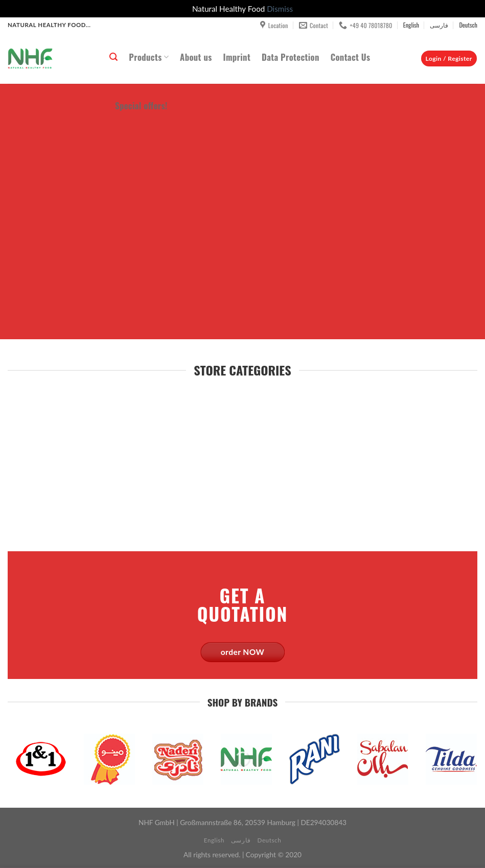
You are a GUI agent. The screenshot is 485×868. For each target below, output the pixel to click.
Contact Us (351, 57)
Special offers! (141, 105)
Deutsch (468, 25)
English (411, 25)
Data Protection (291, 57)
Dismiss (280, 9)
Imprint (237, 57)
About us (196, 57)
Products (149, 57)
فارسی (439, 25)
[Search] (113, 57)
